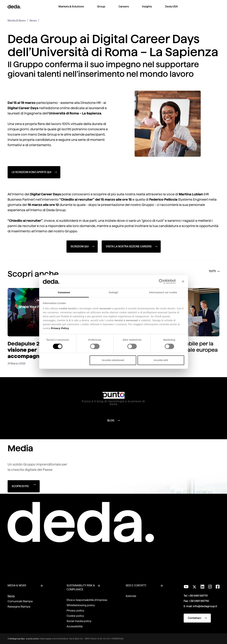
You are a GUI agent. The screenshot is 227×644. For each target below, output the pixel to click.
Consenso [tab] (64, 292)
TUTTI (214, 271)
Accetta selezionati (113, 360)
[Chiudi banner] (183, 282)
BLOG (113, 420)
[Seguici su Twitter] (195, 586)
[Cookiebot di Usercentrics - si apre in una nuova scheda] (161, 282)
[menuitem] (71, 9)
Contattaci (197, 618)
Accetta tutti (161, 360)
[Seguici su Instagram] (210, 587)
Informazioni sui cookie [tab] (163, 292)
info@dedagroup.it (205, 606)
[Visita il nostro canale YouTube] (186, 587)
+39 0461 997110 (199, 601)
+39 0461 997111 (198, 596)
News (33, 21)
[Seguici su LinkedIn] (202, 587)
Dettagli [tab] (114, 292)
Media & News (17, 21)
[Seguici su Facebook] (218, 587)
